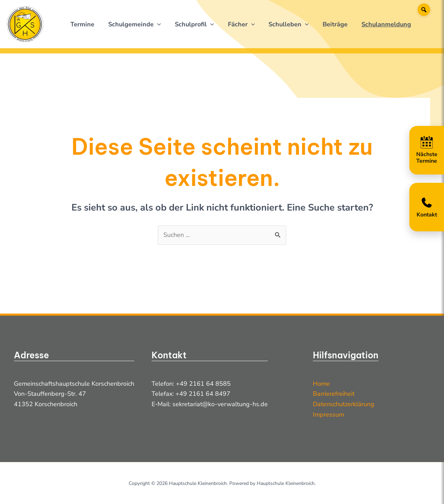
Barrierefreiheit (334, 394)
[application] (157, 24)
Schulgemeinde (135, 24)
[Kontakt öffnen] (427, 207)
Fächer (241, 24)
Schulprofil (194, 24)
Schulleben (289, 24)
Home (321, 384)
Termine (82, 24)
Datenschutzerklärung (344, 404)
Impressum (328, 415)
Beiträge (335, 24)
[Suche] (424, 10)
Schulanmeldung (386, 24)
